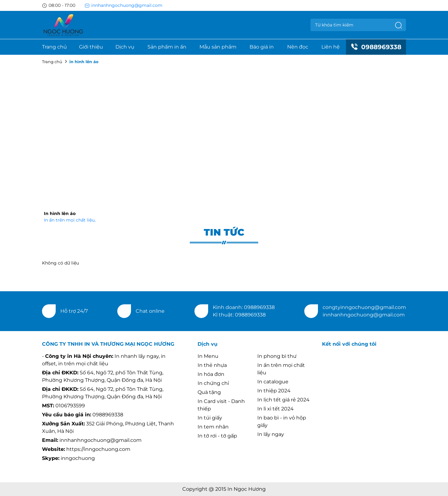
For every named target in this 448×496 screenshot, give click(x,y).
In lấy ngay (271, 434)
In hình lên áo (60, 213)
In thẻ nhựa (212, 365)
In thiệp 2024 (274, 391)
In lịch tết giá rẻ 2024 (283, 400)
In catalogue (273, 382)
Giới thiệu (91, 47)
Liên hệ (331, 47)
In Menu (208, 356)
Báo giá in (262, 47)
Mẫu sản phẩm (218, 47)
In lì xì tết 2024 (275, 409)
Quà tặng (209, 392)
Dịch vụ (125, 47)
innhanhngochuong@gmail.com (124, 5)
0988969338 (376, 47)
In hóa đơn (211, 374)
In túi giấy (210, 418)
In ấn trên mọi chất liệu (70, 220)
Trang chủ (54, 47)
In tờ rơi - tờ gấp (217, 436)
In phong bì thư (277, 356)
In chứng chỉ (213, 383)
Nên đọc (298, 47)
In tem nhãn (213, 427)
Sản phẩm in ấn (167, 47)
